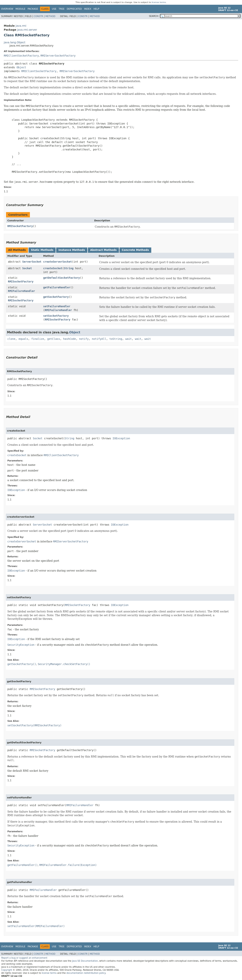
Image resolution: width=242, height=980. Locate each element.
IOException (121, 438)
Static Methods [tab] (42, 250)
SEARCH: (154, 16)
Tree (62, 9)
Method (50, 16)
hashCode (69, 339)
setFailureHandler (57, 306)
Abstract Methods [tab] (103, 250)
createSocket (53, 268)
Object (21, 67)
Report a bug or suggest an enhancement (24, 958)
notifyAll (99, 339)
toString (116, 339)
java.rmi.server (27, 30)
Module (20, 9)
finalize (38, 339)
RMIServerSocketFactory (58, 56)
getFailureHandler (57, 287)
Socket (27, 268)
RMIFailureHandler (21, 291)
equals (23, 339)
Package (33, 9)
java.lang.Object (15, 42)
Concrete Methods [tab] (135, 250)
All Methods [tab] (17, 250)
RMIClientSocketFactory (21, 56)
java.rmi (21, 26)
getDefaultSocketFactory (62, 278)
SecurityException (21, 645)
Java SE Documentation (85, 961)
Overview (7, 9)
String (69, 268)
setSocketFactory (56, 316)
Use (54, 9)
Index (88, 9)
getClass (54, 339)
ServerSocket (32, 262)
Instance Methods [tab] (72, 250)
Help (96, 9)
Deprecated (74, 9)
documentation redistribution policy (86, 973)
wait (129, 339)
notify (84, 339)
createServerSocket (58, 262)
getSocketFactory (56, 297)
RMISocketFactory (20, 226)
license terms (159, 2)
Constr (38, 16)
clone (11, 339)
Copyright (7, 970)
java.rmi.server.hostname (33, 182)
